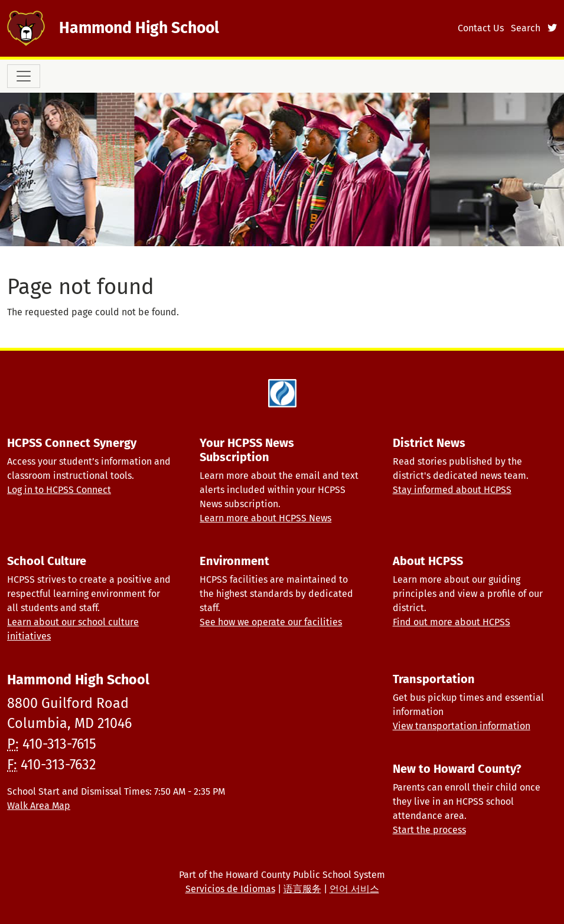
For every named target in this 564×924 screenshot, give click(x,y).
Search (526, 28)
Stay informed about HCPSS (452, 490)
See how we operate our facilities (271, 622)
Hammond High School (139, 28)
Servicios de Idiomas (230, 889)
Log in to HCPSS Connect (59, 490)
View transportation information (462, 726)
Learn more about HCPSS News (265, 518)
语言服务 (302, 889)
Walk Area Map (39, 806)
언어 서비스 (354, 889)
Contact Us (481, 28)
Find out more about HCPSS (451, 622)
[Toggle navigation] (24, 76)
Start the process (429, 830)
